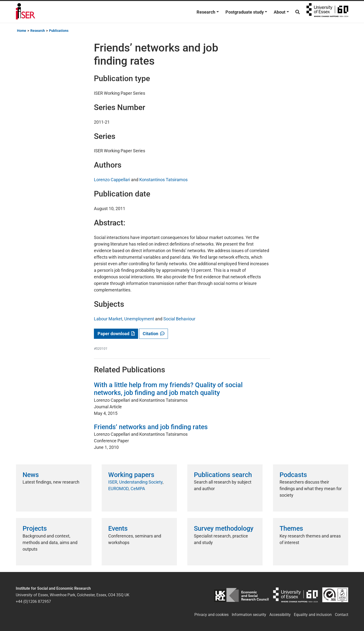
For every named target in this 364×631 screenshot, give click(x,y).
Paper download (116, 334)
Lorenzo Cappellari (112, 180)
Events (118, 529)
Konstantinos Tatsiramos (163, 180)
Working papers (131, 475)
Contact (342, 615)
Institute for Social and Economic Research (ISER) (25, 12)
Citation (154, 334)
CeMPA (138, 489)
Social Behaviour (179, 319)
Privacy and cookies (211, 615)
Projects (35, 529)
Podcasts (293, 475)
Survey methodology (224, 529)
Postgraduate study (245, 12)
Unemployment (139, 319)
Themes (291, 529)
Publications (59, 31)
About (280, 12)
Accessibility (280, 615)
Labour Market (108, 319)
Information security (249, 615)
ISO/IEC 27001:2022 (335, 595)
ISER (113, 482)
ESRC (241, 595)
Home (22, 31)
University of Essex (327, 12)
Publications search (223, 475)
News (31, 475)
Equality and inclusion (313, 615)
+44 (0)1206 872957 (33, 601)
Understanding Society (141, 482)
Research (206, 12)
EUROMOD (118, 489)
